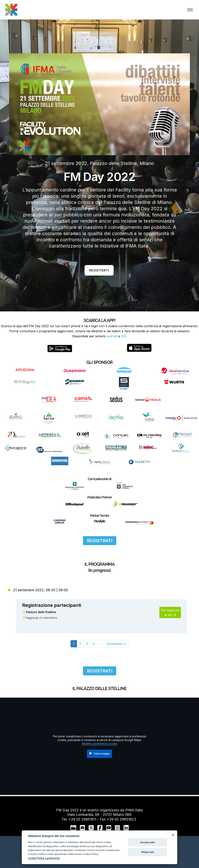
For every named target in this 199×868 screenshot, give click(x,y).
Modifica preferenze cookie (100, 744)
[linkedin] (126, 828)
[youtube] (109, 828)
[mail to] (82, 828)
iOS (124, 336)
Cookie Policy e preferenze (44, 858)
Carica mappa (100, 753)
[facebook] (100, 828)
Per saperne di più (170, 612)
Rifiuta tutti (148, 852)
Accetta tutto (148, 842)
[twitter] (91, 828)
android (112, 336)
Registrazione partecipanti (52, 605)
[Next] (116, 644)
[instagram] (117, 828)
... (100, 644)
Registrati (99, 270)
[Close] (173, 835)
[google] (73, 828)
